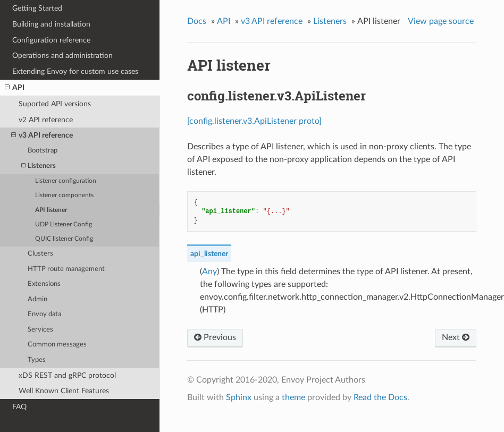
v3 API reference (42, 135)
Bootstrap (43, 151)
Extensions (44, 284)
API (15, 88)
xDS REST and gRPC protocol (67, 375)
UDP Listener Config (64, 225)
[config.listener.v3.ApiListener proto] (254, 121)
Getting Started (37, 8)
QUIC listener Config (64, 239)
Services (40, 330)
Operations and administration (62, 56)
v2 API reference (46, 120)
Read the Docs (380, 397)
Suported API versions (55, 104)
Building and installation (51, 24)
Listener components (64, 195)
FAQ (19, 407)
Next (456, 337)
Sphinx (239, 397)
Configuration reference (51, 40)
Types (37, 360)
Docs (197, 21)
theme (293, 397)
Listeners (39, 166)
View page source (441, 21)
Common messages (57, 345)
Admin (37, 299)
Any (209, 272)
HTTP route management (66, 269)
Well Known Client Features (64, 391)
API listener (51, 210)
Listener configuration (66, 181)
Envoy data (44, 314)
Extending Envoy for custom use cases (75, 71)
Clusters (40, 254)
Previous (215, 337)
